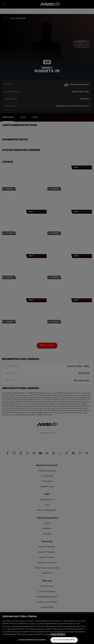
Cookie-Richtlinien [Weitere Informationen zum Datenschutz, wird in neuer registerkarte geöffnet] (58, 634)
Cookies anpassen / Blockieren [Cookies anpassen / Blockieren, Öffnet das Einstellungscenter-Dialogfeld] (32, 640)
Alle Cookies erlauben (64, 640)
